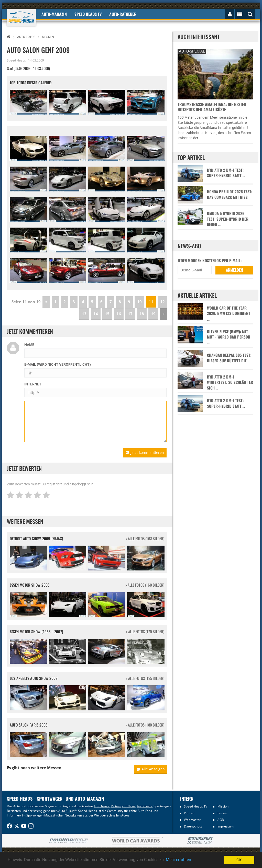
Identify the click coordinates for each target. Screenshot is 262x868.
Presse (222, 813)
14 (96, 314)
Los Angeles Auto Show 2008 (34, 678)
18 (142, 314)
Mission (223, 806)
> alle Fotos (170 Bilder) (145, 632)
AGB (221, 820)
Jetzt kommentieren (145, 452)
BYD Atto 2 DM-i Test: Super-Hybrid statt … (226, 173)
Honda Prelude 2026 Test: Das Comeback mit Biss (230, 194)
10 (139, 302)
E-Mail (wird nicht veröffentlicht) (58, 364)
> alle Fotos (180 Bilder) (145, 725)
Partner (189, 813)
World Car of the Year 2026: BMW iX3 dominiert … (229, 313)
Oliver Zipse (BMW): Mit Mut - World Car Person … (228, 337)
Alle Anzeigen (151, 769)
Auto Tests (144, 806)
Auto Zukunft (67, 811)
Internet (33, 384)
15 (107, 314)
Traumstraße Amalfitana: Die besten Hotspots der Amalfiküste (212, 107)
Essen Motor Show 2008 (30, 585)
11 (151, 302)
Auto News (101, 806)
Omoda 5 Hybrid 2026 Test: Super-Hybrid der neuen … (228, 219)
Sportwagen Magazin (41, 815)
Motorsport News (123, 806)
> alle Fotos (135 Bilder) (145, 678)
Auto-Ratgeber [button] (123, 14)
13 (84, 314)
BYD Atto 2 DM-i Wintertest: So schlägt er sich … (230, 382)
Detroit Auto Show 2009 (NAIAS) (36, 538)
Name (29, 345)
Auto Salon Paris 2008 (29, 725)
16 (119, 314)
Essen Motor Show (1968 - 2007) (36, 631)
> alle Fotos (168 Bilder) (145, 539)
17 (130, 314)
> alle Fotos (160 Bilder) (145, 585)
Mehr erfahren (191, 860)
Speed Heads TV (196, 806)
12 (162, 302)
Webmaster (192, 820)
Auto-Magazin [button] (54, 14)
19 (153, 314)
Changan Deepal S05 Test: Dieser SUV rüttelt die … (229, 358)
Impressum (226, 826)
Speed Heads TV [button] (88, 14)
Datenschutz (193, 826)
